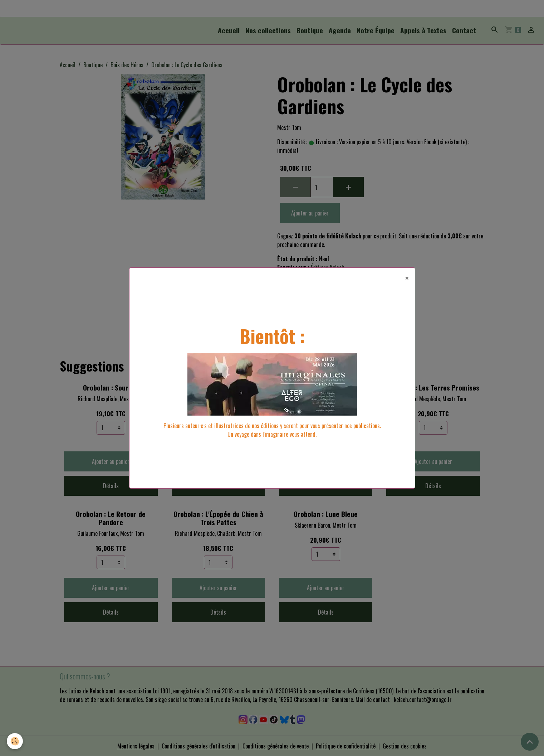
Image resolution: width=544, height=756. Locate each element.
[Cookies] (15, 741)
